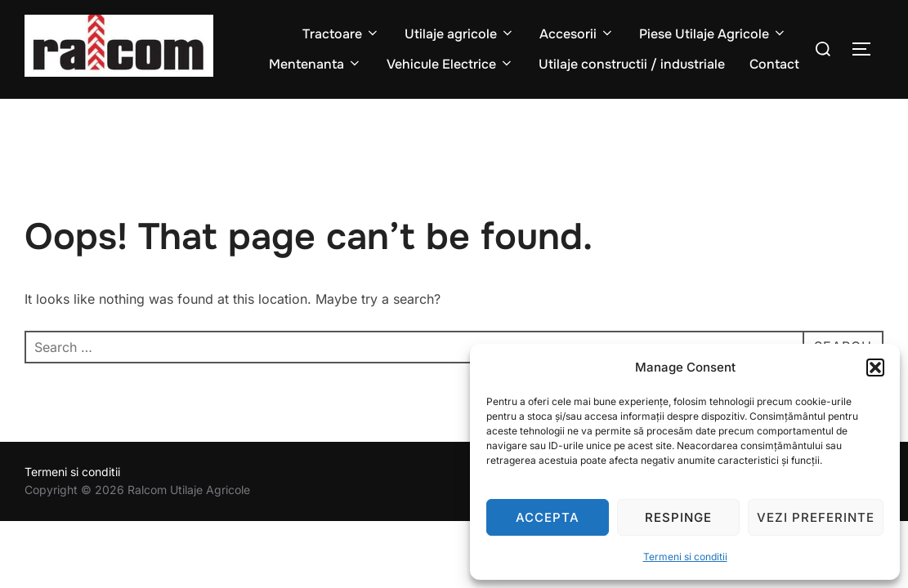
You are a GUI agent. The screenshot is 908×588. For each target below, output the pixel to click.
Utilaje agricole (460, 34)
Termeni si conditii (685, 557)
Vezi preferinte (816, 517)
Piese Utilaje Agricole (713, 34)
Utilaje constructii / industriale (632, 64)
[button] (875, 367)
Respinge (678, 517)
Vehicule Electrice (450, 64)
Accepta (548, 517)
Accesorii (577, 34)
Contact (774, 64)
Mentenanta (315, 64)
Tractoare (341, 34)
